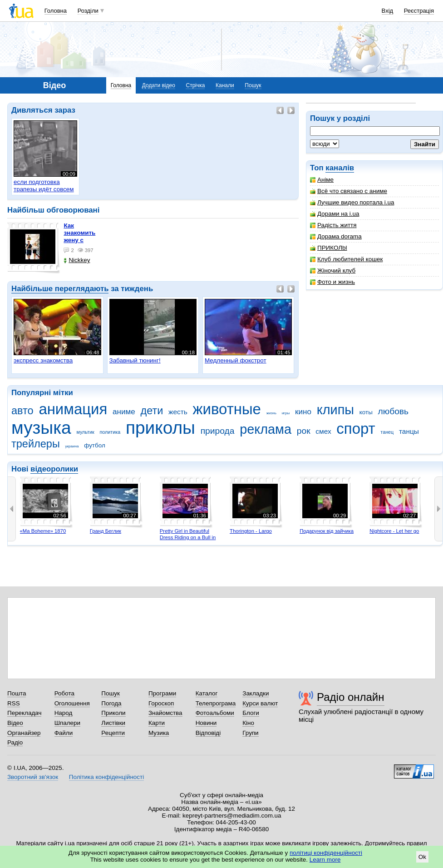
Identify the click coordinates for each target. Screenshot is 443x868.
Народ (64, 713)
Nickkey (77, 260)
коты (366, 412)
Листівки (113, 723)
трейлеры (36, 444)
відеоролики (54, 469)
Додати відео (159, 85)
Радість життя (333, 225)
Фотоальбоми (215, 713)
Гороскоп (161, 703)
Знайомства (165, 713)
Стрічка (195, 85)
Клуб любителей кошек (346, 259)
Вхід (388, 11)
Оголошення (72, 703)
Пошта (17, 693)
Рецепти (113, 733)
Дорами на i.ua (335, 214)
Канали (225, 85)
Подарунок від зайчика (327, 531)
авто (22, 411)
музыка (41, 428)
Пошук (253, 85)
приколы (160, 428)
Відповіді (208, 733)
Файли (64, 733)
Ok (422, 857)
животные (227, 409)
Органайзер (24, 733)
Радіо (15, 742)
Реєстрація (419, 11)
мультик (85, 432)
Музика (159, 733)
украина (72, 446)
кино (303, 412)
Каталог (207, 693)
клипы (335, 410)
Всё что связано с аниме (349, 191)
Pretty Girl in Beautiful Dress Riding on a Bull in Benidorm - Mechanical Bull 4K (188, 540)
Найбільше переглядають (60, 289)
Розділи (88, 11)
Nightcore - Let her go (394, 531)
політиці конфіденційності (326, 853)
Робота (64, 693)
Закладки (256, 693)
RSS (14, 703)
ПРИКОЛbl (329, 248)
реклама (266, 429)
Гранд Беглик (106, 531)
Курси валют (260, 703)
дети (152, 411)
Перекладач (24, 713)
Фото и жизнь (332, 282)
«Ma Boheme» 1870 (43, 531)
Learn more (325, 860)
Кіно (248, 723)
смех (323, 431)
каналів (340, 168)
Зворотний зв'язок (33, 777)
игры (286, 413)
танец (387, 432)
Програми (162, 693)
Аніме (322, 180)
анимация (73, 409)
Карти (157, 723)
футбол (95, 445)
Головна (56, 11)
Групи (250, 733)
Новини (206, 723)
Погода (111, 703)
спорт (356, 429)
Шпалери (67, 723)
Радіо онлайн (351, 697)
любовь (394, 411)
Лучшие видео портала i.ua (352, 202)
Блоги (251, 713)
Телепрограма (216, 703)
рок (304, 431)
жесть (178, 412)
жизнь (271, 413)
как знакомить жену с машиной (79, 236)
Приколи (113, 713)
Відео (15, 723)
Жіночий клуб (333, 270)
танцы (409, 431)
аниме (124, 412)
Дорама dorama (336, 236)
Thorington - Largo (251, 531)
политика (110, 432)
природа (218, 431)
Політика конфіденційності (106, 777)
